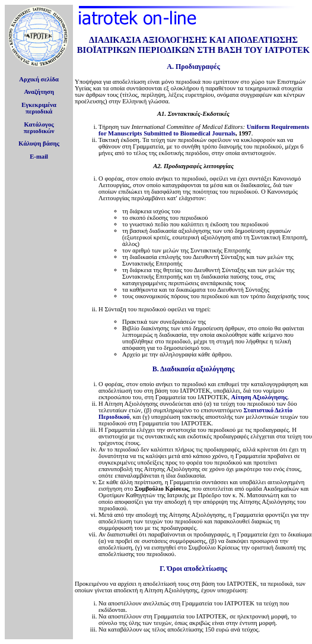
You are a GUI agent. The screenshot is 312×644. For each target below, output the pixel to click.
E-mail (39, 157)
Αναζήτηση (39, 92)
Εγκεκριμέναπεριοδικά (39, 108)
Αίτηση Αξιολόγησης (260, 397)
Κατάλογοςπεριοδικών (39, 128)
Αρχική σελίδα (39, 79)
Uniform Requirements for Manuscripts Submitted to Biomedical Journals (204, 130)
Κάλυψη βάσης (39, 143)
